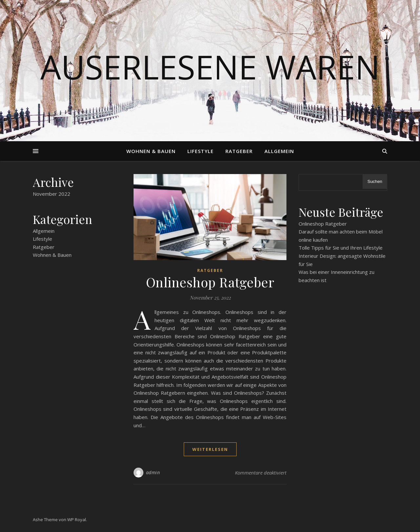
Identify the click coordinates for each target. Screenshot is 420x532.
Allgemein (279, 151)
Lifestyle (200, 151)
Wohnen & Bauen (151, 151)
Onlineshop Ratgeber (210, 282)
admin (153, 472)
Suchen (375, 181)
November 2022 (52, 194)
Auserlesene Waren (210, 67)
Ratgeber (239, 151)
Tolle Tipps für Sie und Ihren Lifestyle (341, 248)
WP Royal (77, 520)
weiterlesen (210, 449)
